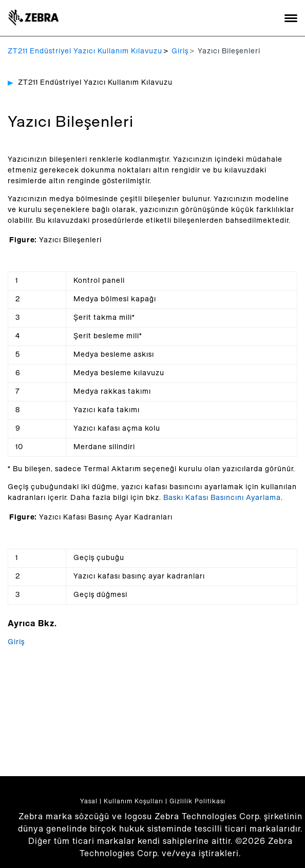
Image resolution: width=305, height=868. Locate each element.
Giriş (180, 51)
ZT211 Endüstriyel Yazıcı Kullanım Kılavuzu (85, 51)
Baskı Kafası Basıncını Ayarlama (222, 498)
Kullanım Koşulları (134, 801)
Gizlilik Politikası (197, 801)
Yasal (89, 801)
